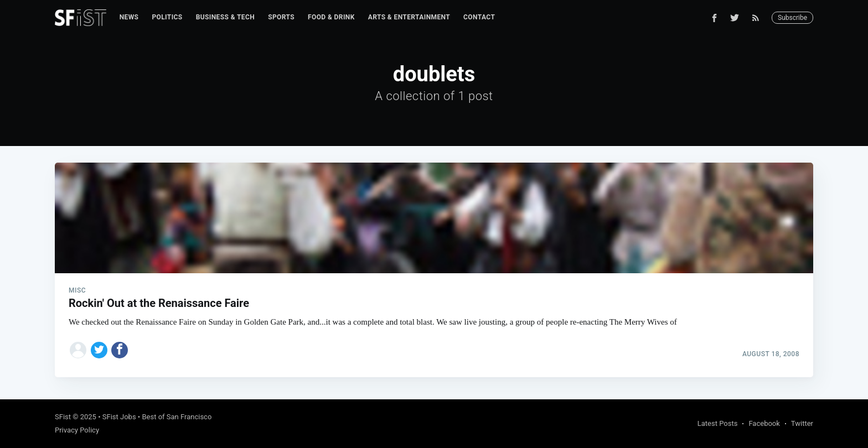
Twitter (802, 423)
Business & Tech (226, 17)
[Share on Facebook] (120, 350)
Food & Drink (331, 17)
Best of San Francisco (177, 417)
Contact (479, 17)
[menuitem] (129, 17)
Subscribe (792, 18)
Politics (167, 17)
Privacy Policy (77, 430)
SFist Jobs (119, 417)
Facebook (764, 423)
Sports (281, 17)
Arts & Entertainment (409, 17)
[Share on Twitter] (99, 350)
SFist (63, 417)
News (129, 17)
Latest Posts (718, 423)
